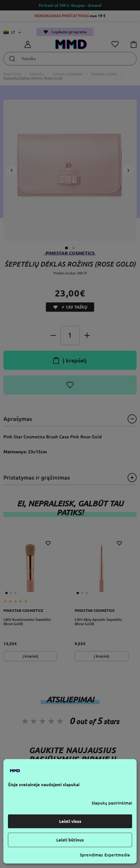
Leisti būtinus (70, 840)
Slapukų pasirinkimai (112, 803)
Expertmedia (117, 855)
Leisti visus (70, 821)
